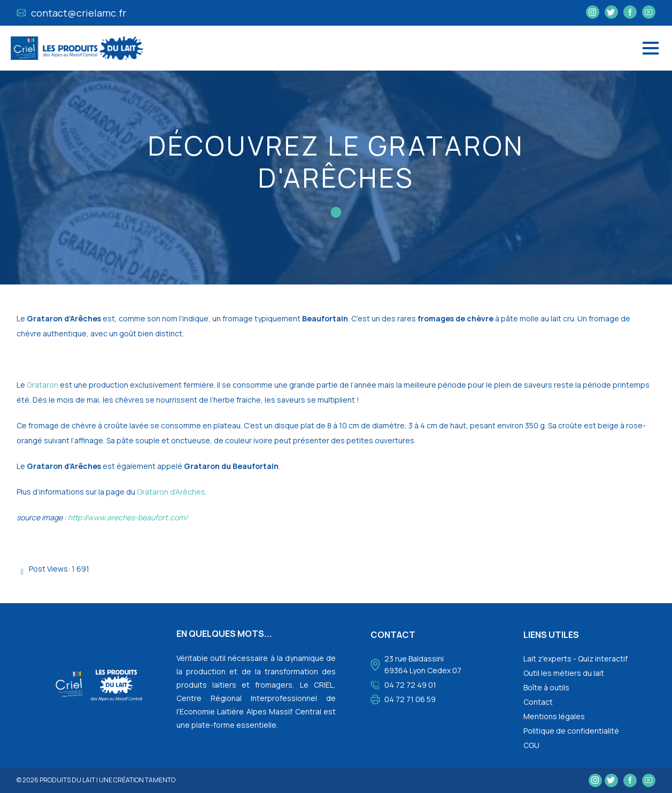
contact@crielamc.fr (71, 13)
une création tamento (137, 780)
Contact (538, 702)
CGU (531, 745)
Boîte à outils (546, 687)
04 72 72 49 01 (410, 685)
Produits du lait (67, 780)
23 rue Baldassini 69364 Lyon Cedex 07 (423, 664)
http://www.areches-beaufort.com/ (128, 517)
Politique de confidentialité (571, 731)
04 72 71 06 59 (410, 699)
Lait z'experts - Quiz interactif (576, 659)
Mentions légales (554, 716)
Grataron (43, 385)
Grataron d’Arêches (171, 492)
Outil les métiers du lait (564, 673)
